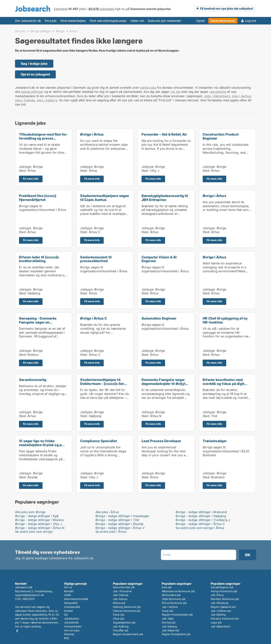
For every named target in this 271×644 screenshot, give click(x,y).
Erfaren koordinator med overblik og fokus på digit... (225, 382)
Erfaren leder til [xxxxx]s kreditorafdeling (39, 259)
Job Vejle (168, 618)
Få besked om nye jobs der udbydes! (226, 8)
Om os (68, 587)
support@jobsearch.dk (30, 595)
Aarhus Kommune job (224, 591)
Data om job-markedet (164, 21)
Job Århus (217, 595)
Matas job (119, 603)
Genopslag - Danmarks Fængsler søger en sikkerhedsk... (38, 322)
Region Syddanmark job (128, 634)
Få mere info (31, 179)
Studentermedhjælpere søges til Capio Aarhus (105, 198)
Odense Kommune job (127, 611)
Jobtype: (26, 167)
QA (66, 615)
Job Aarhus (120, 599)
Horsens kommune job (225, 618)
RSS (67, 638)
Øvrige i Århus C (94, 318)
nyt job (175, 92)
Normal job (169, 622)
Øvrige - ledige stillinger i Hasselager (122, 516)
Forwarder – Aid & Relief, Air (164, 134)
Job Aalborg (121, 626)
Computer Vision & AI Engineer (159, 259)
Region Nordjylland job (176, 634)
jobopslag (101, 9)
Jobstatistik (71, 622)
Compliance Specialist (99, 441)
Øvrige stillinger (41, 31)
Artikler (69, 611)
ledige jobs (148, 88)
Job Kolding (218, 615)
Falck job (119, 615)
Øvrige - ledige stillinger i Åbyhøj (119, 524)
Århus (73, 31)
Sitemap (69, 634)
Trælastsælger (215, 441)
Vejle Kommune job (174, 599)
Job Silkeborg (220, 603)
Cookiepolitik (72, 607)
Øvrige (60, 31)
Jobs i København (217, 96)
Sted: (23, 171)
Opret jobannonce (223, 21)
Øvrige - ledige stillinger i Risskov (40, 520)
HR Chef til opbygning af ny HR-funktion (225, 320)
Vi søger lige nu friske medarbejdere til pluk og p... (42, 443)
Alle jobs (20, 31)
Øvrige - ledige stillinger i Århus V (120, 528)
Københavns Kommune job (178, 591)
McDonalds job (171, 595)
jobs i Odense (25, 100)
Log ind (250, 21)
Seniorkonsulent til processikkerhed (96, 259)
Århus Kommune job (174, 603)
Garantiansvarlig (33, 380)
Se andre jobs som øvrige (34, 532)
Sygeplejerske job (124, 622)
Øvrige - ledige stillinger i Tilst (117, 520)
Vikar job (119, 618)
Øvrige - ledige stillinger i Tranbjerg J (203, 520)
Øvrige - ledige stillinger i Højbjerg (201, 516)
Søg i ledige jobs (34, 64)
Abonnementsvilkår (76, 599)
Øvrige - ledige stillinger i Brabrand (201, 512)
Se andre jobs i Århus (111, 532)
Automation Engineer (159, 318)
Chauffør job (121, 630)
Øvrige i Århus (92, 134)
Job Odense (121, 595)
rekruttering (218, 92)
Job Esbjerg (169, 626)
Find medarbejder (73, 21)
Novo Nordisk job (124, 587)
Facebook (17, 631)
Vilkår (68, 595)
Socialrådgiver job (222, 587)
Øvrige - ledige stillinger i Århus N (40, 528)
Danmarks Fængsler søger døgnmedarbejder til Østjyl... (165, 382)
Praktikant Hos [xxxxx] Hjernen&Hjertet (38, 198)
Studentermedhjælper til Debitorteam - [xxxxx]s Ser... (104, 382)
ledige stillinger (32, 92)
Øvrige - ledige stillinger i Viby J (39, 524)
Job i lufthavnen (221, 611)
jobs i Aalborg (47, 100)
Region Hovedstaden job (177, 615)
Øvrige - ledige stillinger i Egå (37, 516)
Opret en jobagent (35, 74)
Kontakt (69, 591)
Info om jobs (72, 630)
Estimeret (61, 9)
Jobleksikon (72, 618)
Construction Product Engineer (221, 136)
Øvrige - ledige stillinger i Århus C (200, 524)
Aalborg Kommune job (127, 607)
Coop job (168, 611)
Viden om (137, 21)
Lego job (216, 622)
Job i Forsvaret (122, 591)
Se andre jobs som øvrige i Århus (200, 528)
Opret (200, 21)
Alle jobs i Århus (107, 512)
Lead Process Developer (161, 441)
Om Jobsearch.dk (28, 21)
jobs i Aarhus (241, 96)
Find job (51, 21)
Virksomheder (73, 626)
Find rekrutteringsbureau (108, 21)
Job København (221, 626)
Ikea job (167, 587)
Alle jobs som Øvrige (30, 512)
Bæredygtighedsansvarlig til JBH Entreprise (165, 198)
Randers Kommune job (225, 599)
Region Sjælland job (223, 607)
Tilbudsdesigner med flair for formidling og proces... (43, 136)
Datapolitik (71, 603)
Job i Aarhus (170, 607)
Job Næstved (171, 630)
